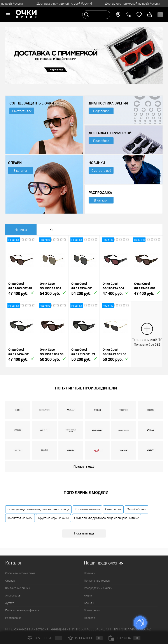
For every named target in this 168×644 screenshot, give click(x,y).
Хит (52, 230)
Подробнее (101, 111)
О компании (92, 610)
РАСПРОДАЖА (100, 193)
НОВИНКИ (97, 163)
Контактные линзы (18, 588)
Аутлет (10, 603)
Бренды (89, 603)
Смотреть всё (101, 171)
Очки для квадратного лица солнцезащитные (107, 518)
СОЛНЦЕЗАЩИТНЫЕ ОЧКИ (32, 103)
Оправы (10, 581)
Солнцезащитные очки (20, 573)
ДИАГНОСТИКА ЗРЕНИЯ (108, 103)
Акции (88, 595)
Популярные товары (97, 581)
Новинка (21, 230)
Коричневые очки (87, 509)
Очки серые (113, 509)
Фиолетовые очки (20, 518)
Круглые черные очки (53, 518)
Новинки (90, 573)
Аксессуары (13, 595)
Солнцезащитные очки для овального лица (38, 509)
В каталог (21, 171)
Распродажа (13, 618)
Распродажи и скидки (98, 588)
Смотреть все (22, 111)
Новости (89, 618)
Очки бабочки (136, 509)
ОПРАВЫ (15, 163)
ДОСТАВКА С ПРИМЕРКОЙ (110, 133)
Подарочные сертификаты (22, 610)
